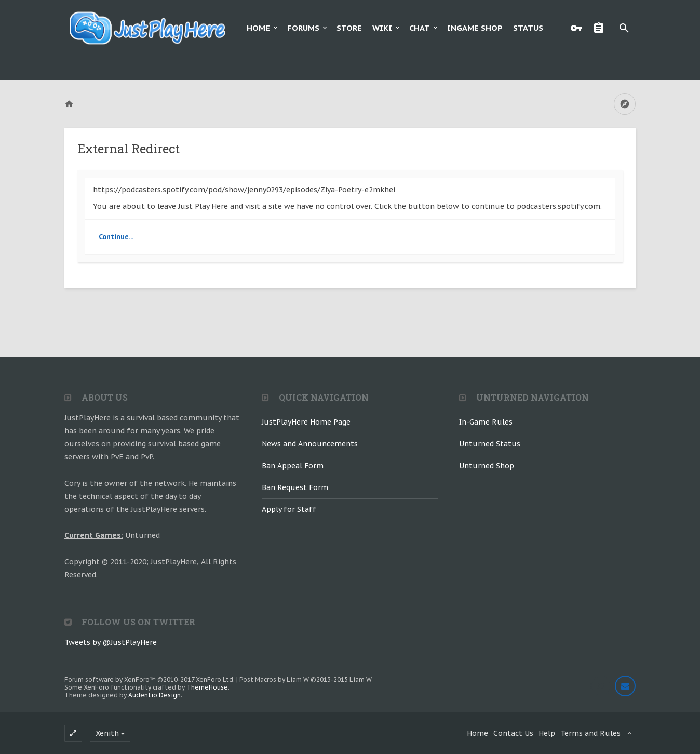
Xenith (107, 733)
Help (547, 733)
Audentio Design (154, 695)
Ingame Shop (475, 28)
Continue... (116, 237)
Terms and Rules (590, 733)
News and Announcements (310, 444)
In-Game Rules (486, 422)
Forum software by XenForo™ (150, 679)
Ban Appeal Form (293, 466)
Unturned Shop (487, 466)
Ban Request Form (295, 487)
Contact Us (513, 733)
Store (349, 28)
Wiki (382, 28)
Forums (303, 28)
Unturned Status (490, 444)
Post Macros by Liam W (306, 679)
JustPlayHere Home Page (306, 422)
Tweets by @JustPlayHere (111, 642)
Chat (420, 28)
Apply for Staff (289, 509)
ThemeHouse (207, 687)
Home (258, 28)
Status (528, 28)
